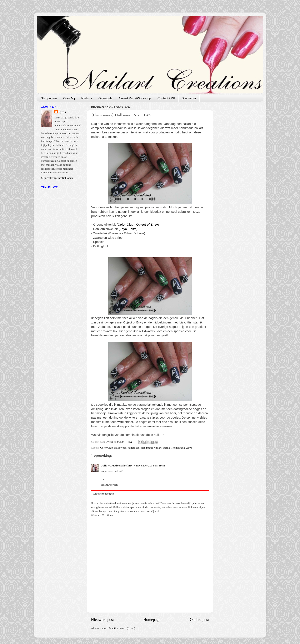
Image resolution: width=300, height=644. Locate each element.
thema (166, 448)
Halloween (120, 448)
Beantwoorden (109, 485)
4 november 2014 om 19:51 (150, 466)
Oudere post (199, 620)
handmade (134, 448)
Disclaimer (189, 98)
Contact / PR (166, 98)
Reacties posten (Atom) (122, 628)
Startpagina (49, 98)
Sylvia (62, 112)
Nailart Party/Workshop (135, 98)
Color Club (106, 448)
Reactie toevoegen (103, 494)
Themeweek (178, 448)
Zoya (189, 448)
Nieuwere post (102, 620)
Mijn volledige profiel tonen (57, 178)
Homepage (152, 620)
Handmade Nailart (151, 448)
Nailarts (87, 98)
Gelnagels (105, 98)
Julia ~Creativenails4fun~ (117, 466)
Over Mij (69, 98)
